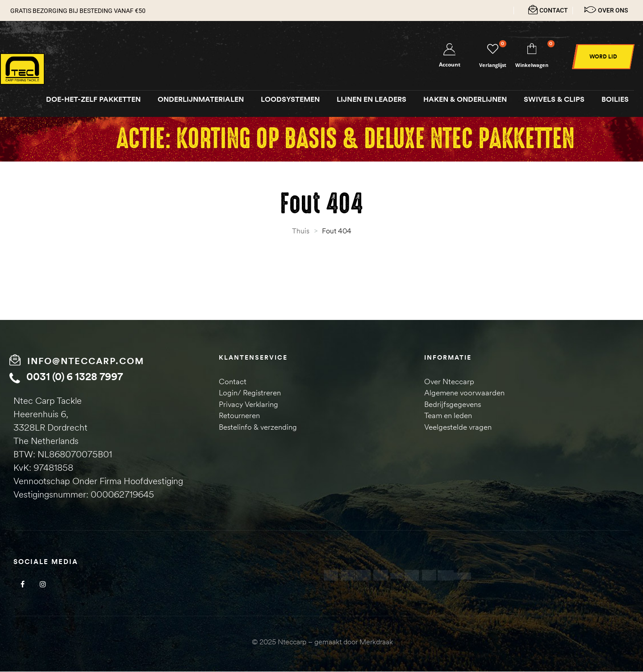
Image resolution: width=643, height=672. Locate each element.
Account (450, 65)
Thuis (301, 231)
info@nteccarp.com (86, 361)
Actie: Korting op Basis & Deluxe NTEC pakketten (345, 139)
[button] (603, 57)
